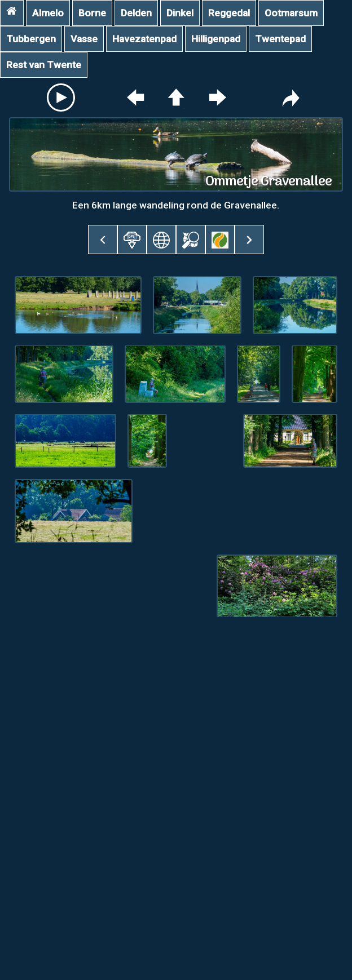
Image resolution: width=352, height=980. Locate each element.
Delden (136, 13)
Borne (92, 13)
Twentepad (280, 39)
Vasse (84, 39)
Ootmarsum (291, 13)
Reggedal (229, 13)
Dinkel (180, 13)
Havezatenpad (144, 39)
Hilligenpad (216, 39)
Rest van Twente (44, 65)
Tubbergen (31, 39)
